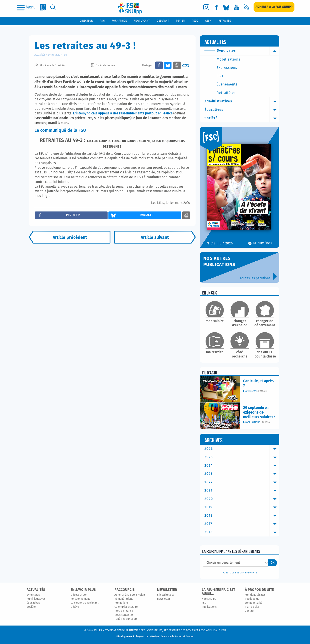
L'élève (75, 607)
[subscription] (274, 7)
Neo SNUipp (209, 599)
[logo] (130, 8)
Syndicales (54, 55)
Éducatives (242, 110)
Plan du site (252, 607)
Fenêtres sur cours (126, 619)
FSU (65, 55)
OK (272, 563)
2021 (242, 491)
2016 (242, 532)
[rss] (246, 7)
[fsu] (43, 7)
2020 (242, 499)
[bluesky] (226, 7)
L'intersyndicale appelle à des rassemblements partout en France (123, 113)
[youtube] (236, 7)
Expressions (227, 68)
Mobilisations (228, 60)
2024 (242, 466)
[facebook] (216, 7)
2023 (242, 474)
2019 (242, 507)
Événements (227, 84)
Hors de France (124, 611)
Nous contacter (124, 615)
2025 (242, 457)
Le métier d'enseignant (84, 603)
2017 (242, 524)
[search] (53, 7)
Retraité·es (226, 93)
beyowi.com (143, 637)
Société (242, 118)
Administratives (242, 102)
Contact (250, 611)
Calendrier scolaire (126, 607)
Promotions (121, 603)
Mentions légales (255, 595)
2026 (242, 449)
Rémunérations (124, 599)
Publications (209, 607)
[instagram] (206, 7)
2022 (242, 482)
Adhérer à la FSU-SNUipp (130, 595)
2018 (242, 516)
